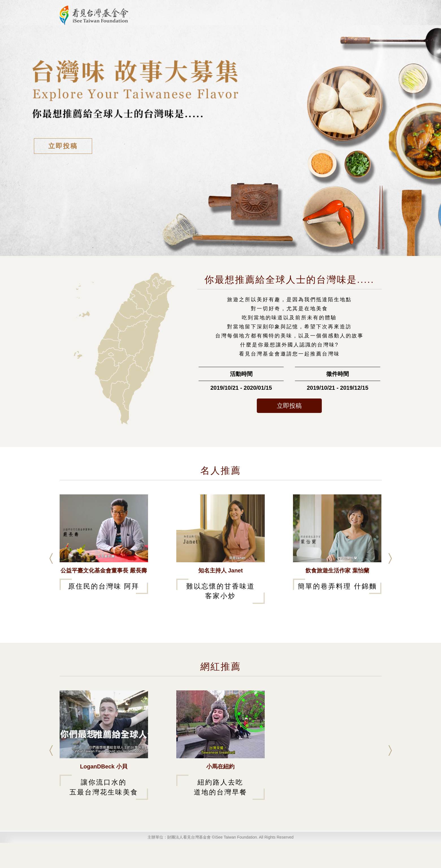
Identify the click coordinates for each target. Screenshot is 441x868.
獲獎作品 (246, 40)
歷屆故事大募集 (288, 40)
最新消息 (144, 40)
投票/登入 (356, 21)
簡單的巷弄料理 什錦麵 (337, 611)
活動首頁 (272, 21)
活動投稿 (328, 21)
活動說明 (178, 40)
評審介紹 (300, 21)
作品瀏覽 (212, 40)
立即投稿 (63, 171)
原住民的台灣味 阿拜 (104, 611)
